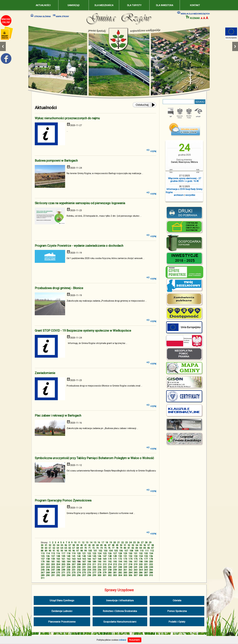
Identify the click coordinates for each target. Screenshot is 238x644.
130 (130, 553)
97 (78, 551)
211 (94, 564)
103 (105, 551)
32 (50, 545)
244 (151, 567)
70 (85, 548)
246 (48, 570)
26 (138, 543)
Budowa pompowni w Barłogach (56, 161)
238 (120, 567)
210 (89, 564)
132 (141, 553)
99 (85, 551)
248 (58, 570)
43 (93, 545)
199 (146, 562)
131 (136, 553)
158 (48, 559)
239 (125, 567)
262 (130, 570)
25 (134, 543)
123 (94, 553)
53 (133, 545)
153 (136, 556)
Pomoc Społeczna (177, 611)
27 (142, 543)
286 (141, 573)
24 (130, 543)
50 (121, 545)
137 (53, 556)
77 (113, 548)
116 (58, 553)
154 (141, 556)
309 (146, 575)
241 (136, 567)
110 (142, 551)
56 (145, 545)
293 (63, 575)
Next (235, 46)
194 (120, 562)
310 (151, 575)
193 (115, 562)
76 (109, 548)
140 (68, 556)
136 (48, 556)
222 (151, 564)
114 (48, 553)
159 (53, 559)
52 (129, 545)
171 (115, 559)
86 (149, 548)
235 (105, 567)
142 (79, 556)
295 (74, 575)
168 (99, 559)
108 (131, 551)
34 (58, 545)
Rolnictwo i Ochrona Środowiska (120, 611)
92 (58, 551)
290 (48, 575)
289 (43, 575)
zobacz (123, 640)
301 (105, 575)
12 (83, 543)
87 (153, 548)
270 (58, 573)
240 (130, 567)
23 (126, 543)
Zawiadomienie (45, 373)
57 (149, 545)
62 (54, 548)
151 (125, 556)
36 (66, 545)
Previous (3, 46)
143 (84, 556)
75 (105, 548)
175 (136, 559)
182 (58, 562)
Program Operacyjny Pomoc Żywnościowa (63, 500)
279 (105, 573)
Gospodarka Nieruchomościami (120, 622)
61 (50, 548)
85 (145, 548)
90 (50, 551)
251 (74, 570)
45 (101, 545)
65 (66, 548)
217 (125, 564)
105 (116, 551)
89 (46, 551)
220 (141, 564)
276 (89, 573)
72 (93, 548)
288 (151, 573)
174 (130, 559)
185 (74, 562)
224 (48, 567)
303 (115, 575)
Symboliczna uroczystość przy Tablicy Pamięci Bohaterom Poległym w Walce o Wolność (94, 458)
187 (84, 562)
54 (137, 545)
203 (53, 564)
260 (120, 570)
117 (63, 553)
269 (53, 573)
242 (141, 567)
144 (89, 556)
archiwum (179, 195)
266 (151, 570)
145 (94, 556)
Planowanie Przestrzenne (62, 622)
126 (110, 553)
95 (70, 551)
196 (130, 562)
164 (79, 559)
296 (79, 575)
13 (87, 543)
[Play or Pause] (154, 105)
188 (89, 562)
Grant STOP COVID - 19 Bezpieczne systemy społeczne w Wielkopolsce (83, 331)
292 (58, 575)
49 (117, 545)
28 (146, 543)
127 (115, 553)
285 (136, 573)
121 (84, 553)
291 (53, 575)
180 (48, 562)
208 (79, 564)
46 (105, 545)
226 (58, 567)
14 (91, 543)
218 (130, 564)
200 (151, 562)
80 (125, 548)
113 (43, 553)
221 (146, 564)
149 (115, 556)
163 (74, 559)
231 (84, 567)
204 (58, 564)
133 (146, 553)
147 (105, 556)
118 (68, 553)
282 (120, 573)
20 (115, 543)
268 (48, 573)
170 (110, 559)
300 (99, 575)
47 (109, 545)
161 (63, 559)
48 (113, 545)
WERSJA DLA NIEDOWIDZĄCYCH (193, 13)
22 (122, 543)
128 (120, 553)
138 (58, 556)
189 (94, 562)
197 (136, 562)
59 (42, 548)
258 (110, 570)
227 (63, 567)
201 (43, 564)
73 (97, 548)
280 (110, 573)
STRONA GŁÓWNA (40, 15)
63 (58, 548)
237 (115, 567)
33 (54, 545)
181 (53, 562)
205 (63, 564)
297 (84, 575)
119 (74, 553)
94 (66, 551)
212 (99, 564)
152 (130, 556)
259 (115, 570)
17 (103, 543)
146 (99, 556)
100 (90, 551)
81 (129, 548)
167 (94, 559)
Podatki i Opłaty (177, 622)
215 (115, 564)
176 (141, 559)
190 (99, 562)
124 (99, 553)
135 (43, 556)
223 (43, 567)
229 (74, 567)
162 (68, 559)
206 (68, 564)
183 (63, 562)
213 (105, 564)
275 (84, 573)
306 (130, 575)
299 (94, 575)
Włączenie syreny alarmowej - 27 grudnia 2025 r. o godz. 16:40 (184, 180)
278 (99, 573)
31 (46, 545)
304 (120, 575)
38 (74, 545)
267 (43, 573)
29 (150, 543)
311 (43, 578)
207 (74, 564)
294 (68, 575)
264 (141, 570)
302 (110, 575)
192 (110, 562)
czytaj (151, 151)
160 (58, 559)
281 (115, 573)
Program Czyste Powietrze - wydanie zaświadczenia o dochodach (79, 246)
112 (152, 551)
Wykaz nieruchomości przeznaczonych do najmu (67, 118)
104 (111, 551)
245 (43, 570)
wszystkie (190, 195)
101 (95, 551)
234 (99, 567)
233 (94, 567)
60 (46, 548)
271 (63, 573)
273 (74, 573)
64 (62, 548)
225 (53, 567)
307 (136, 575)
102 (100, 551)
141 (74, 556)
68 (78, 548)
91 (54, 551)
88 (42, 551)
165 (84, 559)
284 (130, 573)
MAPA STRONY (61, 15)
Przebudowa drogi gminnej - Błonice (59, 288)
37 (70, 545)
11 (79, 543)
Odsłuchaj (142, 105)
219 (136, 564)
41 (85, 545)
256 (99, 570)
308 (141, 575)
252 (79, 570)
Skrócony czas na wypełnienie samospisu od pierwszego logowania (80, 203)
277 (94, 573)
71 (89, 548)
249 (63, 570)
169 (105, 559)
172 (120, 559)
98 (82, 551)
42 (89, 545)
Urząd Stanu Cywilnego (62, 600)
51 (125, 545)
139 (63, 556)
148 (110, 556)
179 (43, 562)
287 (146, 573)
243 (146, 567)
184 (68, 562)
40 (82, 545)
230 (79, 567)
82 (133, 548)
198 (141, 562)
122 (89, 553)
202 (48, 564)
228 (68, 567)
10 (75, 543)
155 (146, 556)
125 (105, 553)
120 (79, 553)
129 (125, 553)
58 (153, 545)
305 (125, 575)
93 (62, 551)
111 (147, 551)
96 (74, 551)
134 (151, 553)
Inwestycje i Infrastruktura (120, 600)
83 (137, 548)
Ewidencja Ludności (62, 611)
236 (110, 567)
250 (68, 570)
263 (136, 570)
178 (151, 559)
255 (94, 570)
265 (146, 570)
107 (126, 551)
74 (101, 548)
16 (99, 543)
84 (141, 548)
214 (110, 564)
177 (146, 559)
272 (68, 573)
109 (136, 551)
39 (78, 545)
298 (89, 575)
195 (125, 562)
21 (119, 543)
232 (89, 567)
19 (111, 543)
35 (62, 545)
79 (121, 548)
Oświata (177, 600)
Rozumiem (134, 640)
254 (89, 570)
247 (53, 570)
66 (70, 548)
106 (121, 551)
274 (79, 573)
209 (84, 564)
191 (105, 562)
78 (117, 548)
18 (107, 543)
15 (95, 543)
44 (97, 545)
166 (89, 559)
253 (84, 570)
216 (120, 564)
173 (125, 559)
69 (82, 548)
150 (120, 556)
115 (53, 553)
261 (125, 570)
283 (125, 573)
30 (42, 545)
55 (141, 545)
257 (105, 570)
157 (43, 559)
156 (151, 556)
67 (74, 548)
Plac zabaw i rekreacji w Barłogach (58, 416)
